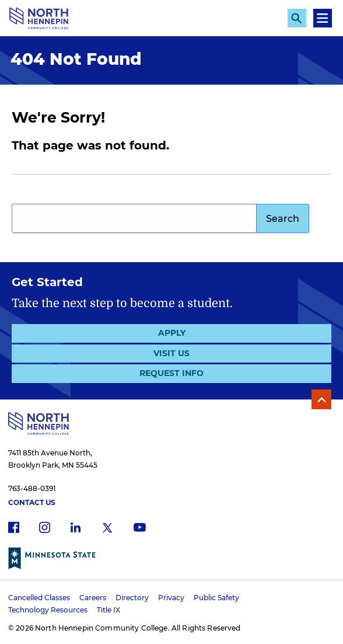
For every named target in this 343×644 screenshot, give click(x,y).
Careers (93, 598)
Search (283, 219)
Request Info (171, 373)
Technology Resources (48, 610)
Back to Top (321, 399)
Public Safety (216, 598)
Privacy (171, 598)
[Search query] (134, 218)
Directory (132, 598)
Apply (172, 333)
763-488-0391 (32, 488)
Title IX (108, 610)
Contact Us (32, 502)
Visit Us (171, 353)
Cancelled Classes (39, 598)
